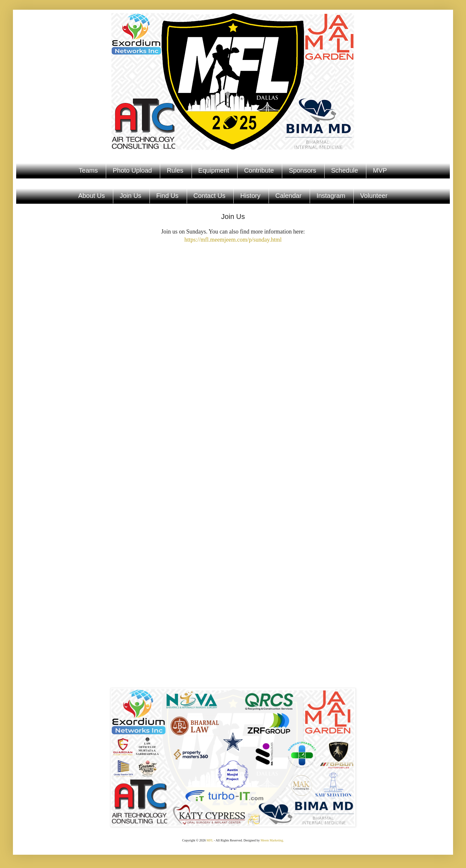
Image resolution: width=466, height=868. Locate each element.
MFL (210, 840)
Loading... (233, 454)
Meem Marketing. (272, 840)
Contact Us (210, 196)
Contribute (259, 170)
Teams (88, 170)
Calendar (288, 196)
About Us (92, 196)
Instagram (331, 196)
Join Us (131, 196)
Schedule (344, 170)
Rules (175, 170)
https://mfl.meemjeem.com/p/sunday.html (233, 240)
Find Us (167, 196)
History (250, 196)
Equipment (214, 170)
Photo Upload (132, 170)
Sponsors (302, 170)
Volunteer (374, 196)
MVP (380, 170)
